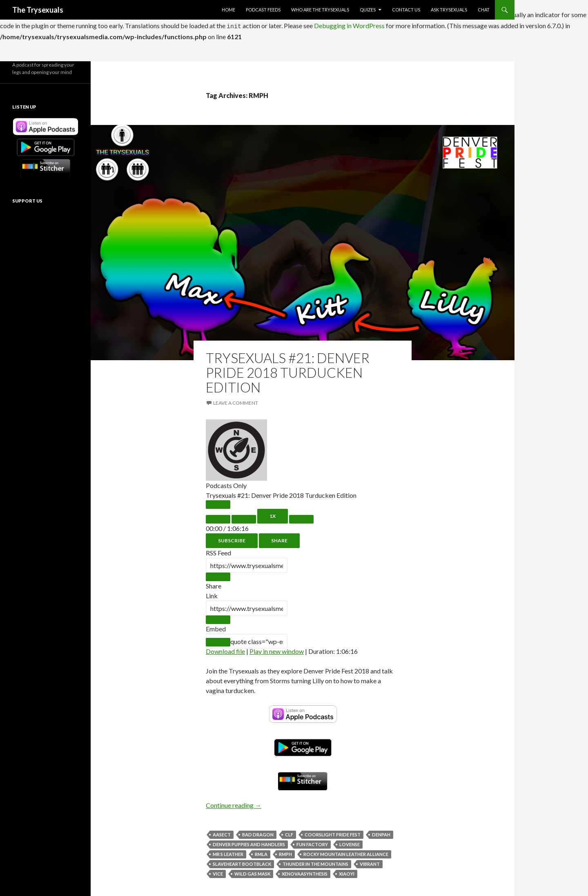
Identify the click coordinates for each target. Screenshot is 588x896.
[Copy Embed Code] (218, 640)
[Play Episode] (218, 502)
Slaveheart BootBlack (242, 861)
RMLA (261, 852)
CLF (289, 832)
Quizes (368, 10)
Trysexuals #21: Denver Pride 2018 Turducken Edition (288, 370)
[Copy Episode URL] (218, 617)
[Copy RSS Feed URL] (218, 574)
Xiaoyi (347, 871)
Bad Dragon (258, 832)
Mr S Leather (228, 852)
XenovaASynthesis (305, 871)
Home (228, 10)
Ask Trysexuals (449, 10)
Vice (218, 871)
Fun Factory (312, 842)
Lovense (350, 842)
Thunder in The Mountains (315, 861)
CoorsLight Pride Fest (333, 832)
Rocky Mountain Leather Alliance (346, 852)
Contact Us (406, 10)
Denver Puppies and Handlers (249, 842)
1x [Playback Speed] (273, 514)
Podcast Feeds (263, 10)
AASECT (222, 832)
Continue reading (234, 803)
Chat (484, 10)
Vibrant (370, 861)
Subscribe (232, 538)
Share (279, 538)
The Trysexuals (38, 10)
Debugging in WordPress (349, 24)
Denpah (381, 832)
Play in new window (277, 649)
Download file (225, 649)
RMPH (285, 852)
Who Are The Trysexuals (320, 10)
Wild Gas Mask (252, 871)
